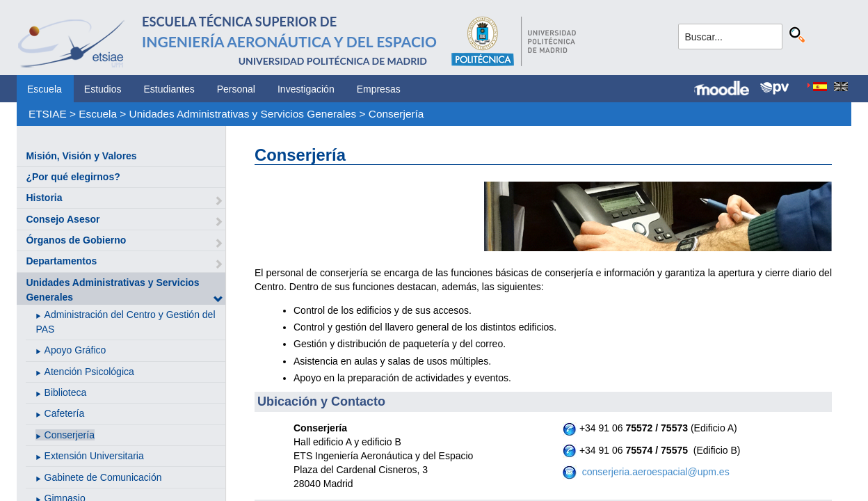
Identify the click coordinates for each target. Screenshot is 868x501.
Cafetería (65, 413)
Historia (44, 198)
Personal (236, 89)
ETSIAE (48, 114)
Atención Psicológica (89, 372)
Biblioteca (66, 392)
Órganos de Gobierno (76, 240)
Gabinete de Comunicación (103, 477)
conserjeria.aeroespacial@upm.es (654, 472)
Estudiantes (169, 89)
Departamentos (61, 261)
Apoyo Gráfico (75, 350)
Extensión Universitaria (94, 456)
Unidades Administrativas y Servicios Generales (243, 114)
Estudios (103, 89)
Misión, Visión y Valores (81, 156)
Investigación (306, 89)
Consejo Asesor (63, 219)
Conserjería (396, 114)
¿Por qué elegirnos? (73, 177)
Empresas (379, 89)
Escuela (45, 89)
